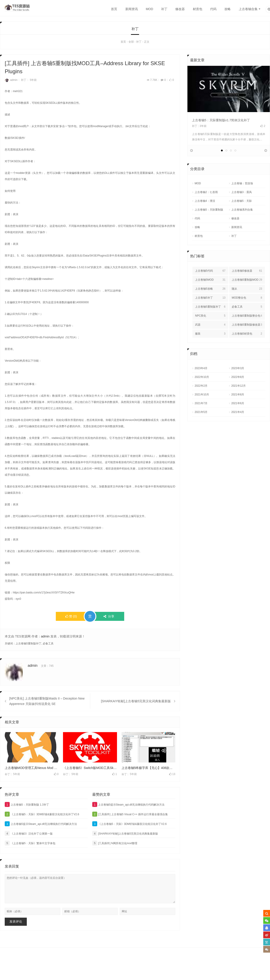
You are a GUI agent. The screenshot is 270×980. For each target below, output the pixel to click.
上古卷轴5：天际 (242, 217)
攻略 (227, 9)
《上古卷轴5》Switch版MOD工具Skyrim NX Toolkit (90, 784)
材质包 (198, 9)
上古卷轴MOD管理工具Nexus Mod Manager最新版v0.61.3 (32, 784)
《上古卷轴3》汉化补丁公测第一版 (29, 850)
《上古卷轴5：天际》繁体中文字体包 (30, 859)
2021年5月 (201, 429)
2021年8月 (238, 411)
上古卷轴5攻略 (210, 305)
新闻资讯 (132, 9)
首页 (114, 9)
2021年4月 (238, 429)
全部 (131, 43)
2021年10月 (202, 411)
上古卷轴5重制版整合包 (247, 332)
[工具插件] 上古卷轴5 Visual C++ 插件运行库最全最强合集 (130, 830)
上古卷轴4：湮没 (205, 217)
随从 (247, 305)
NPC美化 (210, 332)
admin (11, 81)
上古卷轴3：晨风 (242, 209)
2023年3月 (238, 385)
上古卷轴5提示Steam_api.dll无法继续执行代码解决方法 (41, 840)
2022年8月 (238, 394)
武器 (210, 341)
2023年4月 (201, 385)
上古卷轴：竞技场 (242, 200)
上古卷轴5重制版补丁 (28, 645)
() (71, 617)
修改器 (180, 9)
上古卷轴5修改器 (247, 287)
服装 (210, 350)
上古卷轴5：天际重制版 (209, 226)
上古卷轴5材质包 (247, 350)
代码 (213, 9)
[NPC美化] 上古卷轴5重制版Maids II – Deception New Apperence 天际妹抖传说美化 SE (47, 717)
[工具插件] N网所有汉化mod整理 (115, 859)
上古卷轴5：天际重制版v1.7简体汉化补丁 (221, 121)
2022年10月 (202, 394)
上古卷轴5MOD (210, 296)
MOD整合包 (247, 314)
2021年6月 (238, 420)
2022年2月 (201, 402)
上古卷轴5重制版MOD (247, 296)
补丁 (164, 9)
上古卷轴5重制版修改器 (247, 341)
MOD (150, 9)
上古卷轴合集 (248, 9)
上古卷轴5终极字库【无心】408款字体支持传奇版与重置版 (148, 784)
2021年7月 (201, 420)
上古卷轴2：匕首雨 (206, 209)
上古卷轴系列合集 (242, 226)
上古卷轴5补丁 (210, 314)
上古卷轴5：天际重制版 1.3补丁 (27, 821)
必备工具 (48, 645)
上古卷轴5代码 (210, 287)
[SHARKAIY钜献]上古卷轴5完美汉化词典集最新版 (136, 717)
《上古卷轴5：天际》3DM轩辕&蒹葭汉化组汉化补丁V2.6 (42, 830)
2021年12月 (238, 402)
